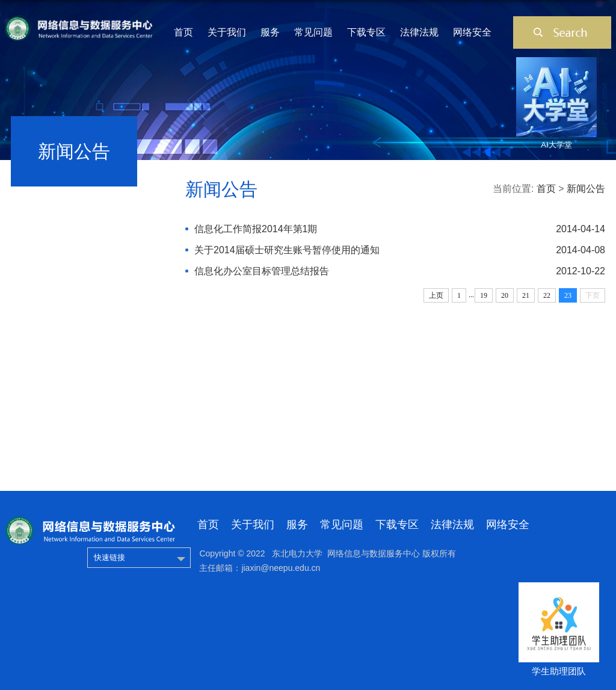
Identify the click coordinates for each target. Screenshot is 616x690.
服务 (270, 32)
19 (484, 295)
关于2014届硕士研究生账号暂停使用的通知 (287, 250)
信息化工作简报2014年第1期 (256, 229)
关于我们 (227, 32)
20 (505, 295)
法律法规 (419, 32)
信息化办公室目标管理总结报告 (262, 271)
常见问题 (313, 32)
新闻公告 (586, 189)
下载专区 (366, 32)
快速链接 (109, 557)
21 (526, 295)
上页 (436, 295)
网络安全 (472, 32)
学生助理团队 (559, 671)
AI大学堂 (556, 145)
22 (547, 295)
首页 (183, 32)
